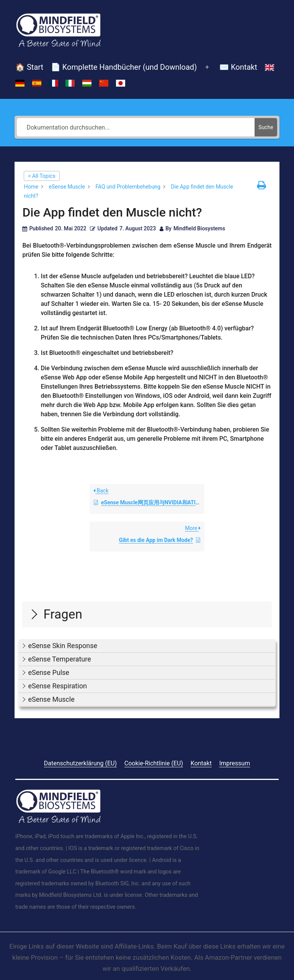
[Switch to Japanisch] (121, 83)
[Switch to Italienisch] (70, 83)
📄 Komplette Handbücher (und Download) (124, 67)
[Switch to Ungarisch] (87, 83)
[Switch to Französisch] (54, 83)
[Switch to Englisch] (269, 67)
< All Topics (42, 176)
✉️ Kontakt (238, 67)
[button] (147, 646)
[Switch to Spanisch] (37, 83)
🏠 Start (29, 67)
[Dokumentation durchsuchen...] (136, 127)
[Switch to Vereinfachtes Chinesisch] (104, 83)
